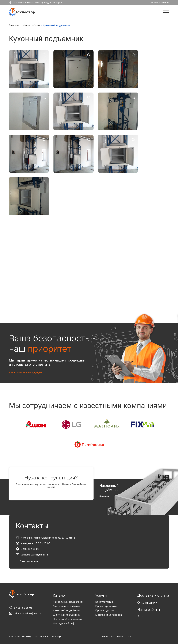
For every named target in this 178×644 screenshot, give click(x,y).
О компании (147, 603)
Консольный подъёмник (68, 602)
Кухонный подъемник (57, 25)
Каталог (60, 595)
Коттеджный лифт (64, 623)
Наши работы (31, 25)
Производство (105, 611)
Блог (141, 617)
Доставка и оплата (153, 595)
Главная (14, 25)
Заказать (104, 496)
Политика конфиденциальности (116, 637)
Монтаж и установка (109, 615)
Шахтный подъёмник (66, 615)
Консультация (104, 602)
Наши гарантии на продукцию (25, 372)
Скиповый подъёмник (67, 606)
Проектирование (106, 606)
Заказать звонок (160, 3)
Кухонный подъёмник (67, 611)
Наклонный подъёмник (68, 619)
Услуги (101, 595)
